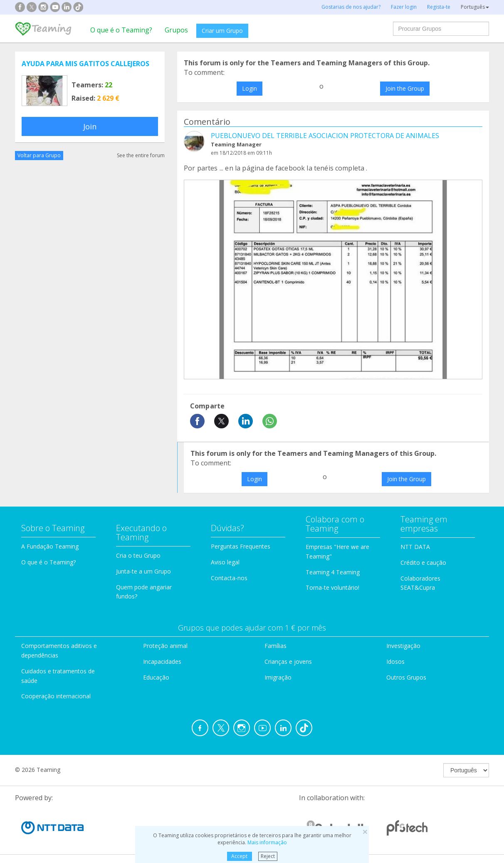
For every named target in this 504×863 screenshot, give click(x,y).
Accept (239, 856)
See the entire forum (141, 155)
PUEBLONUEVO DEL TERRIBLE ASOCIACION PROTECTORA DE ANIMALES (325, 136)
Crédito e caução (423, 563)
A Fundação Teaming (50, 546)
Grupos (176, 30)
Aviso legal (225, 562)
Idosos (395, 661)
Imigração (278, 677)
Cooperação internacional (56, 696)
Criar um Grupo (222, 31)
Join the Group (405, 88)
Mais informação (267, 842)
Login (250, 88)
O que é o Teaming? (121, 30)
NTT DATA (415, 547)
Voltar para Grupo (39, 155)
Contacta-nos (229, 578)
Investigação (403, 646)
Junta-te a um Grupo (143, 571)
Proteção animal (165, 646)
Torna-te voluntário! (332, 587)
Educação (156, 677)
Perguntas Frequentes (241, 546)
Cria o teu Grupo (138, 555)
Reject (268, 856)
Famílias (275, 646)
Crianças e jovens (288, 661)
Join (90, 126)
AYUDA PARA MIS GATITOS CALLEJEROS (85, 64)
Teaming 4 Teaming (333, 572)
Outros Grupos (406, 677)
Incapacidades (162, 661)
